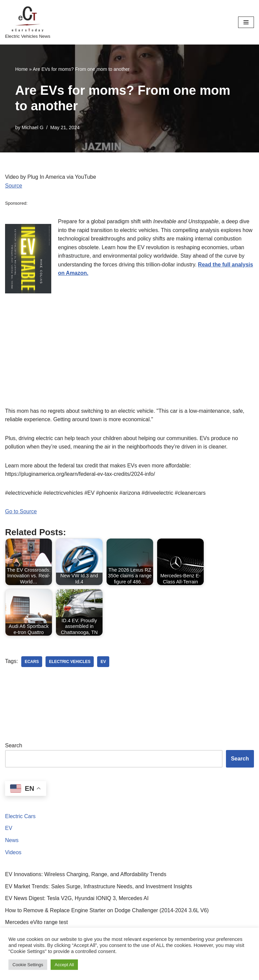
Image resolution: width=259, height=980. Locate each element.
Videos (13, 852)
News (12, 841)
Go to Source (21, 512)
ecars (32, 662)
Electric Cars (20, 817)
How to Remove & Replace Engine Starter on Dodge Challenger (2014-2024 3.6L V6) (107, 911)
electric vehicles (70, 662)
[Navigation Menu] (246, 22)
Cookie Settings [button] (28, 965)
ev (104, 662)
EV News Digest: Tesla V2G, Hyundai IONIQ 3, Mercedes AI (77, 899)
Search (14, 746)
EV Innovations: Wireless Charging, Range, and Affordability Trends (86, 875)
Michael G (33, 127)
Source (14, 186)
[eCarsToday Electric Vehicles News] (28, 22)
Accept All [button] (64, 965)
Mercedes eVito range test (36, 923)
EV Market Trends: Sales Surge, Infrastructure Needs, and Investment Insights (99, 886)
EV (9, 828)
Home (21, 69)
